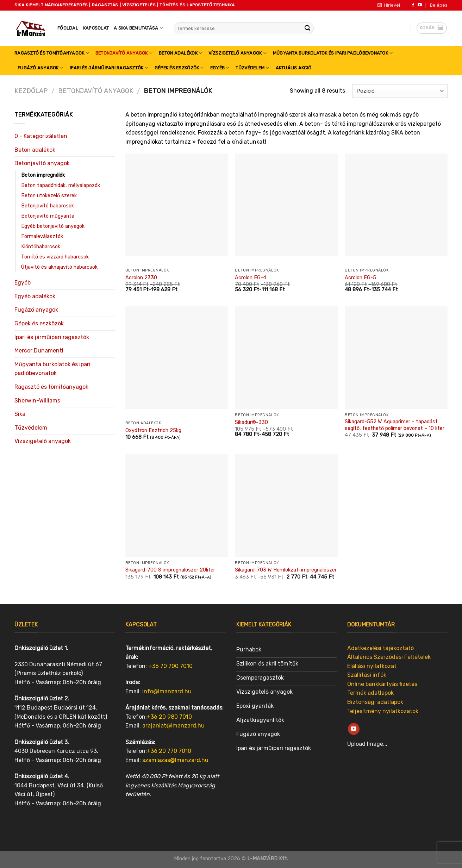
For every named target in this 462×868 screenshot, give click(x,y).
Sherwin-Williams (37, 401)
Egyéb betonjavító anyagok (53, 226)
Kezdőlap (31, 91)
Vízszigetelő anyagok (238, 53)
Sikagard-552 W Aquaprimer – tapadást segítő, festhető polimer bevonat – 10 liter (395, 425)
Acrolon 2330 (141, 278)
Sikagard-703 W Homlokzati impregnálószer (286, 570)
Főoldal (68, 28)
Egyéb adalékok (35, 296)
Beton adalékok (180, 53)
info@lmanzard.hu (167, 691)
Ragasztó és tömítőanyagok (52, 53)
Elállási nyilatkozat (372, 666)
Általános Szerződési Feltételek (389, 657)
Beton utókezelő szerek (49, 196)
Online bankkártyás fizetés (382, 684)
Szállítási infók (367, 675)
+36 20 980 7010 (169, 717)
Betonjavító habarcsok (48, 206)
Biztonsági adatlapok (375, 702)
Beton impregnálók (43, 175)
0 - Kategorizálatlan (41, 136)
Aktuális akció (294, 68)
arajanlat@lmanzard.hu (173, 726)
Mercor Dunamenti (39, 351)
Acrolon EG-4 (251, 278)
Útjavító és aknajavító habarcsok (59, 267)
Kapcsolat (96, 28)
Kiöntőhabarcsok (41, 247)
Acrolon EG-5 (360, 278)
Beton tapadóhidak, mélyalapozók (61, 185)
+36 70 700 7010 (170, 666)
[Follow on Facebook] (413, 5)
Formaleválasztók (42, 236)
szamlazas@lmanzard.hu (175, 760)
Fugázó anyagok (40, 68)
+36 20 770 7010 (169, 751)
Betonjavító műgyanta (48, 216)
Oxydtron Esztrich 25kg (153, 430)
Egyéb (220, 68)
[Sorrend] (400, 91)
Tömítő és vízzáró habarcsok (55, 257)
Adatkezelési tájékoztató (380, 648)
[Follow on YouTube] (420, 5)
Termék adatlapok (370, 693)
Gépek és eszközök (179, 68)
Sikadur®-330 (251, 422)
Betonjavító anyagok (124, 53)
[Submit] (307, 28)
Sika (20, 414)
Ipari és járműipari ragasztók (109, 68)
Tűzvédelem (252, 68)
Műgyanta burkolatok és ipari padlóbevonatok (333, 53)
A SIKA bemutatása (138, 28)
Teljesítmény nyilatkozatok (383, 711)
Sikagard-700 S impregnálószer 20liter (170, 570)
